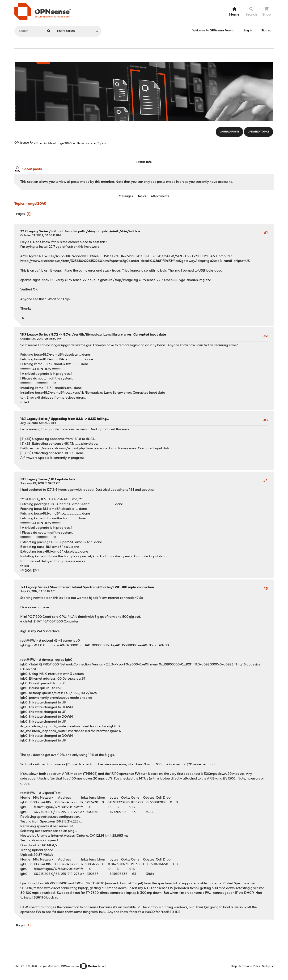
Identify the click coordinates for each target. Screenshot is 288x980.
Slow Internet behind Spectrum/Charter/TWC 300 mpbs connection (102, 586)
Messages (126, 195)
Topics (142, 195)
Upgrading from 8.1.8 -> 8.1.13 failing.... (80, 417)
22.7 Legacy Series (34, 230)
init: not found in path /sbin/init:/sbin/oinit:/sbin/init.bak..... (98, 230)
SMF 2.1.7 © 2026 (26, 965)
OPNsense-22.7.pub (80, 279)
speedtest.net (47, 815)
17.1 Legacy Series (34, 586)
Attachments (160, 195)
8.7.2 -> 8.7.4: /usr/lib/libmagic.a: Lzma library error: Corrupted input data (109, 333)
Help (234, 965)
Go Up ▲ (268, 965)
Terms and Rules (249, 965)
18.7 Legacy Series (34, 333)
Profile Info (144, 162)
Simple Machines (49, 965)
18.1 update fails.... (64, 478)
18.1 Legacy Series (34, 417)
